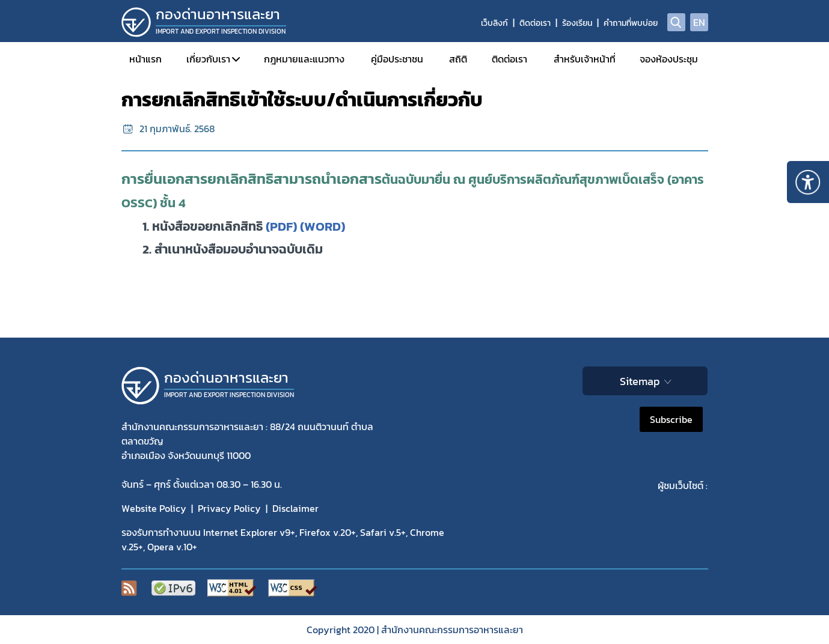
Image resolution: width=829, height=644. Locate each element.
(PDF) (281, 226)
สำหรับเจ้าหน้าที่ (585, 59)
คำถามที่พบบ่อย (631, 23)
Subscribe (671, 419)
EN (699, 22)
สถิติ (458, 59)
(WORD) (323, 226)
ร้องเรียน (577, 23)
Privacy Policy (229, 508)
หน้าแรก (145, 59)
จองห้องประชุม (669, 59)
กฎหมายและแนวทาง (304, 59)
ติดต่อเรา (535, 23)
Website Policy (154, 508)
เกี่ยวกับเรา (208, 59)
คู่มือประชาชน (397, 59)
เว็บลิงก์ (494, 23)
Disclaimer (295, 508)
